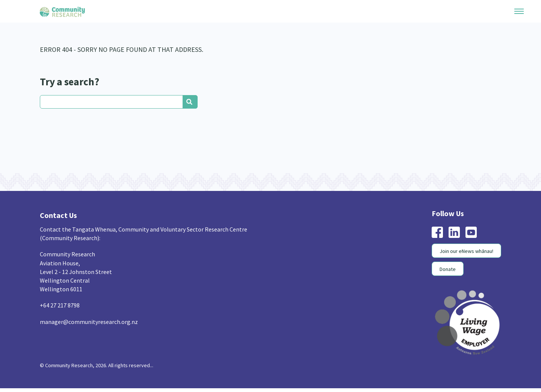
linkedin (454, 232)
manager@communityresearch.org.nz (89, 322)
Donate (448, 269)
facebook (437, 232)
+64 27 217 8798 (60, 305)
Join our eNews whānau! (466, 251)
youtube (471, 232)
